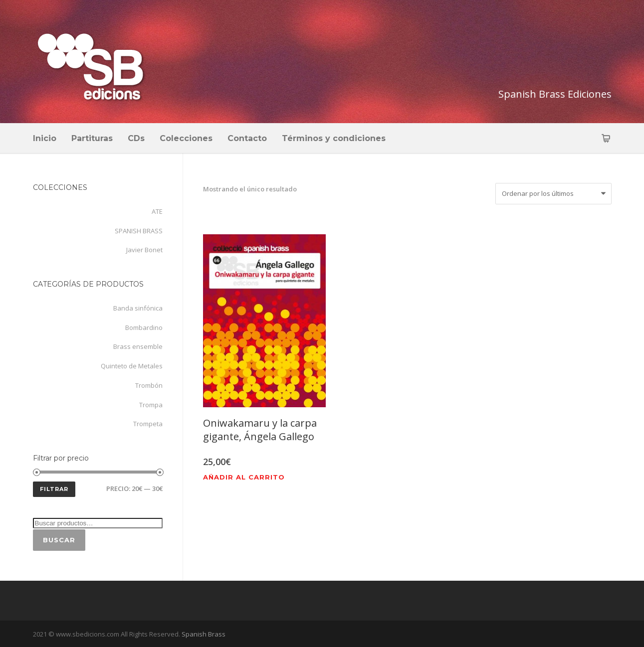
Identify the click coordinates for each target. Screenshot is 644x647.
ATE (157, 211)
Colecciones (186, 138)
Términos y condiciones (334, 138)
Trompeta (148, 424)
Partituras (92, 138)
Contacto (247, 138)
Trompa (151, 405)
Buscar (59, 540)
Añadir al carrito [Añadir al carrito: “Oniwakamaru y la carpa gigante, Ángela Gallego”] (244, 477)
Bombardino (144, 327)
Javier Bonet (144, 250)
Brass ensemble (138, 346)
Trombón (149, 385)
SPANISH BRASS (139, 231)
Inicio (45, 138)
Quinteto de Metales (132, 366)
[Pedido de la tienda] (553, 194)
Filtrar (54, 489)
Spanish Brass (203, 634)
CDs (136, 138)
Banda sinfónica (138, 308)
